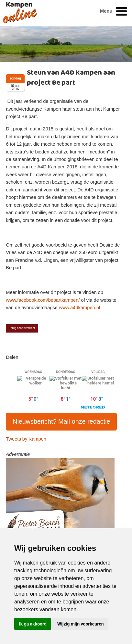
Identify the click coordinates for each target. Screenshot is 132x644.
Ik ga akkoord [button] (33, 624)
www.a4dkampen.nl (79, 308)
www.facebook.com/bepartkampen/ (43, 300)
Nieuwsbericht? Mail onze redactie (61, 421)
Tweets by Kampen (26, 439)
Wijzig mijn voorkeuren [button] (81, 624)
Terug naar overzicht (22, 328)
